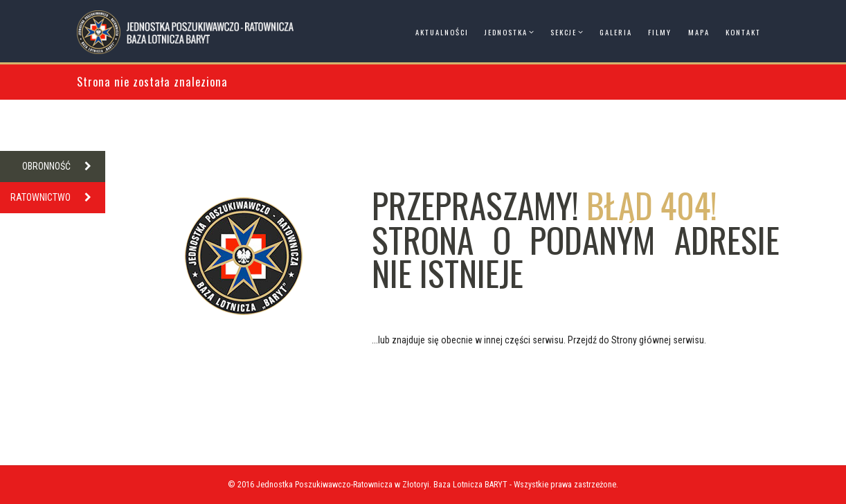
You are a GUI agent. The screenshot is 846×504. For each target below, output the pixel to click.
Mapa (699, 32)
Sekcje (564, 32)
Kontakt (743, 32)
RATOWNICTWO (58, 198)
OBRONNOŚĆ (64, 166)
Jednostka (506, 32)
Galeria (616, 32)
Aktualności (442, 32)
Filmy (660, 32)
